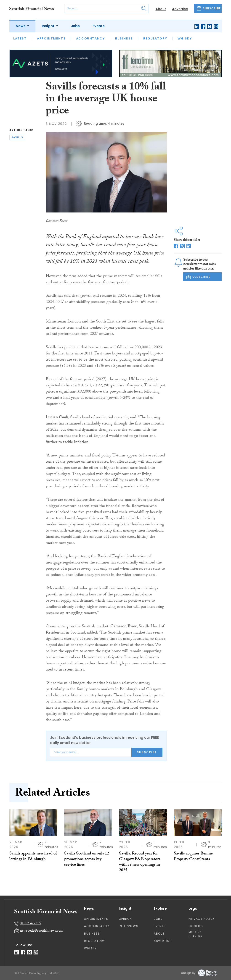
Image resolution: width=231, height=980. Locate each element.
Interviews (129, 926)
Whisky (185, 38)
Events (99, 26)
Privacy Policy (202, 919)
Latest (20, 38)
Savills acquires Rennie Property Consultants (193, 857)
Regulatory (155, 38)
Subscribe (147, 752)
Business (124, 38)
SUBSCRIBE (209, 8)
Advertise (180, 9)
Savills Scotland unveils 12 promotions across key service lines (87, 859)
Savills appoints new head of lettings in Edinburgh (33, 857)
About (161, 9)
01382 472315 (30, 924)
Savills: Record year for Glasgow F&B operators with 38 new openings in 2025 (140, 862)
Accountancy (90, 38)
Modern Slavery (195, 934)
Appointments (51, 38)
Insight (49, 26)
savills (17, 137)
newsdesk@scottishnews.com (42, 931)
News (21, 26)
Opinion (125, 919)
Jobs (75, 26)
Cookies (196, 926)
